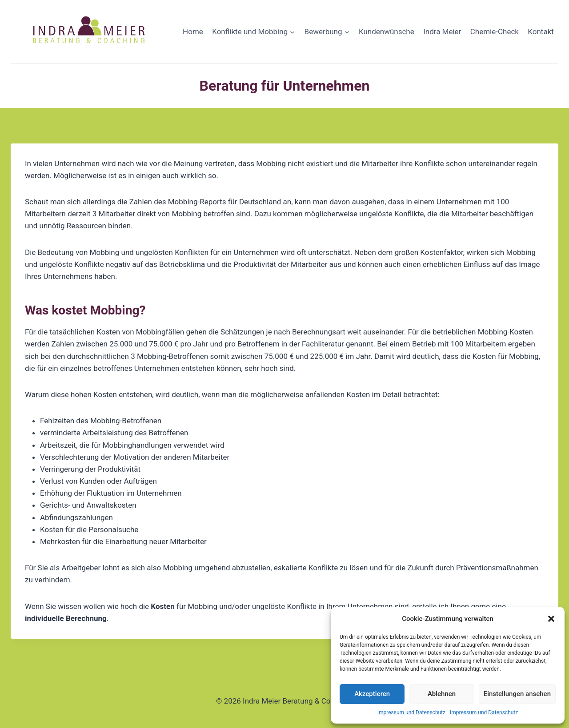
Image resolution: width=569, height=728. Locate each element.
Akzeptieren (372, 694)
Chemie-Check (495, 32)
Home (193, 32)
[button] (551, 619)
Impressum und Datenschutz (411, 712)
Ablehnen (442, 694)
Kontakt (541, 32)
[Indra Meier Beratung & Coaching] (90, 32)
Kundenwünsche (387, 32)
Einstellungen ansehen (517, 694)
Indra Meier (442, 32)
